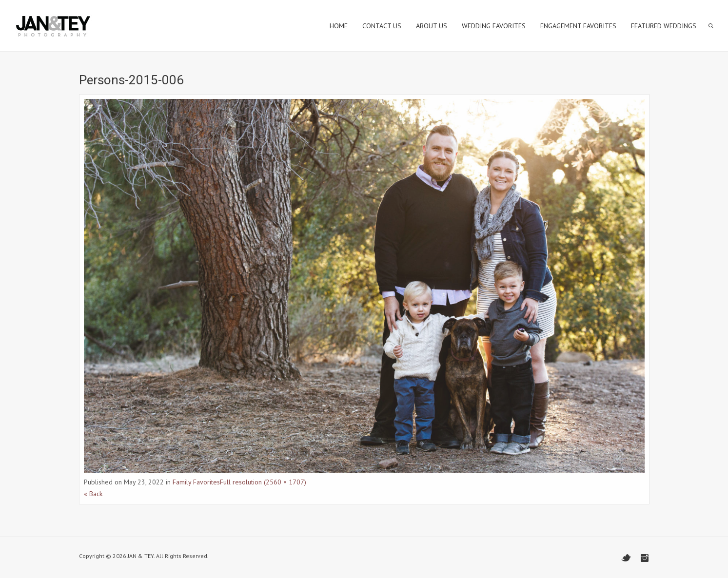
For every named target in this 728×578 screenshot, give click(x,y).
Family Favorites (196, 482)
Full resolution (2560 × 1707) (263, 482)
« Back (93, 494)
